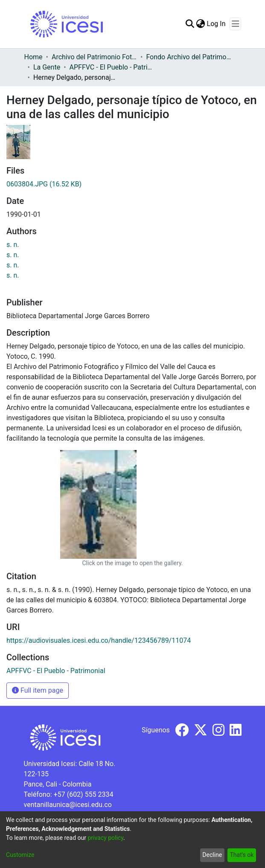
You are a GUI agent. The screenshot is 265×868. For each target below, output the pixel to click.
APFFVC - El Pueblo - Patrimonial (112, 67)
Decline (212, 855)
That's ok (242, 855)
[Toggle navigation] (235, 24)
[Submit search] (190, 24)
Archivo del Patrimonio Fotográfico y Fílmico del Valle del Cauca (94, 57)
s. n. (13, 245)
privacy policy (105, 838)
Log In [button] (217, 24)
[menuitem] (201, 24)
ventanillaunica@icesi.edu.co (68, 805)
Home (33, 57)
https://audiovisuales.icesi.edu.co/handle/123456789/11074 (99, 640)
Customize (20, 855)
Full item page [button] (38, 690)
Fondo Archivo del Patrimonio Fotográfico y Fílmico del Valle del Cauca (189, 57)
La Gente (47, 67)
